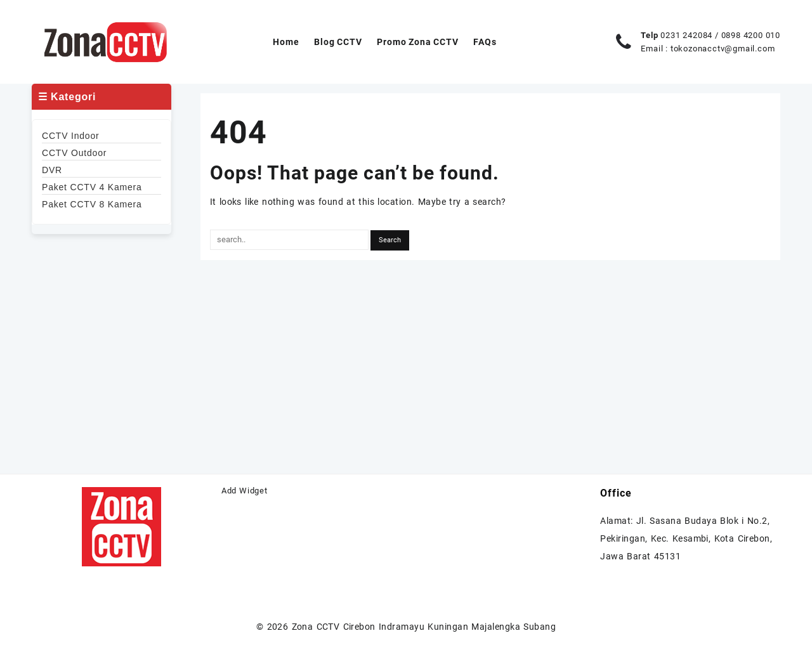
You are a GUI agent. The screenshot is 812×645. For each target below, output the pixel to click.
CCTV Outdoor (74, 153)
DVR (52, 170)
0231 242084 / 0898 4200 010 (720, 35)
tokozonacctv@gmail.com (723, 49)
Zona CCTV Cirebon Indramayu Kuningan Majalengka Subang (424, 627)
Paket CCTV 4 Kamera (92, 187)
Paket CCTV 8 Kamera (92, 204)
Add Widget (245, 491)
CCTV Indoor (71, 136)
